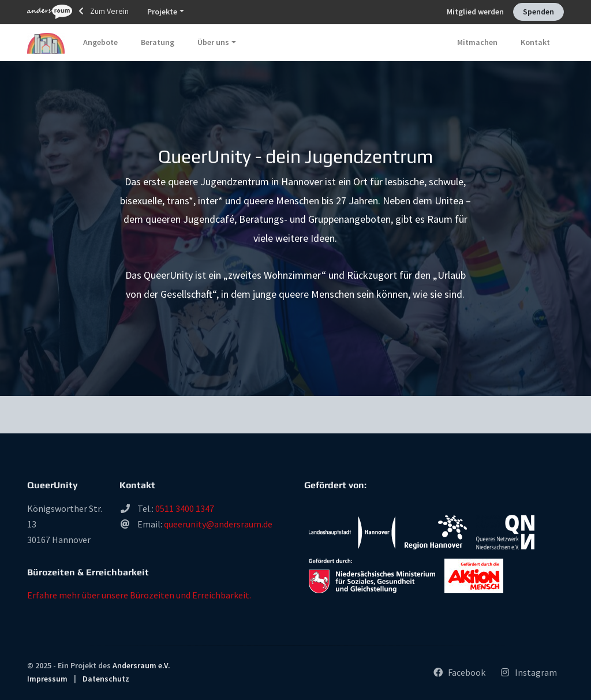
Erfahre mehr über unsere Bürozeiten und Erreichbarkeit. (139, 595)
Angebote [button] (100, 42)
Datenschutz (106, 679)
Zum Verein (78, 12)
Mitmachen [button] (477, 42)
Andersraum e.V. (141, 665)
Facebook (459, 672)
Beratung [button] (158, 42)
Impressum (47, 679)
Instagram (528, 672)
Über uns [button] (213, 42)
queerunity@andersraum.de (218, 524)
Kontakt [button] (535, 42)
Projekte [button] (162, 12)
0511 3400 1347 (185, 508)
